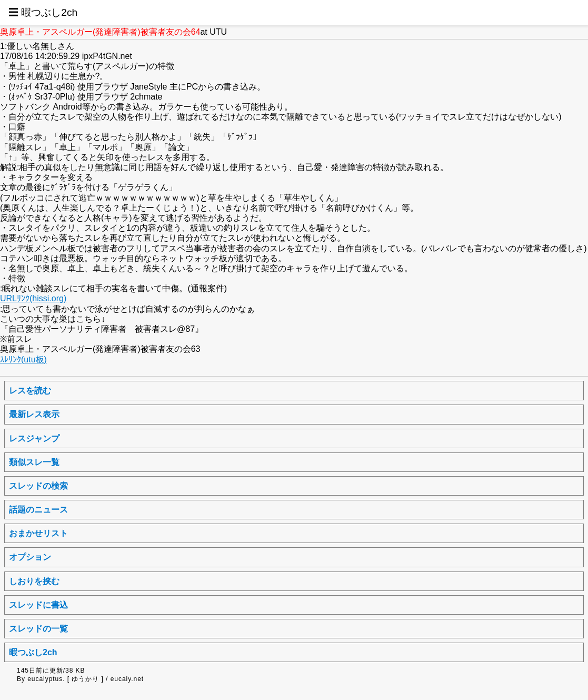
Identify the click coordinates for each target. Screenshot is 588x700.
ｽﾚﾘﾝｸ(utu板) (23, 359)
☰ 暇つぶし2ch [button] (43, 12)
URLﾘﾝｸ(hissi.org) (33, 298)
